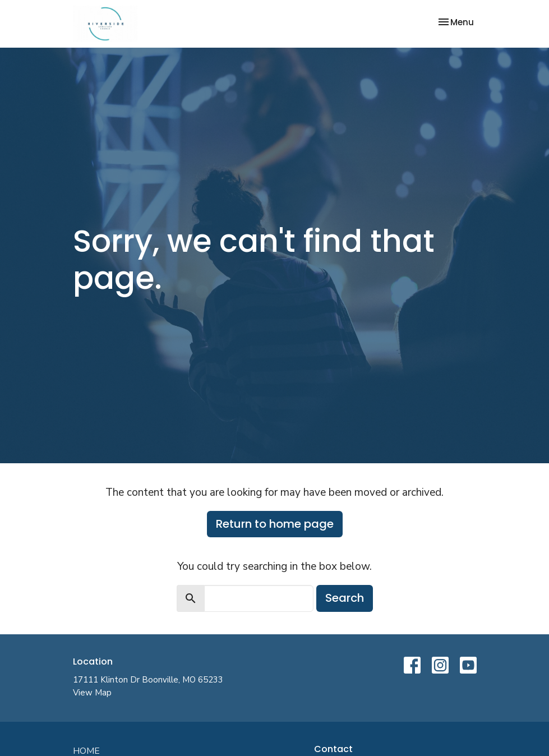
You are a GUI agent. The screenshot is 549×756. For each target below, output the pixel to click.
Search (345, 598)
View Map (92, 693)
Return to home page (275, 524)
